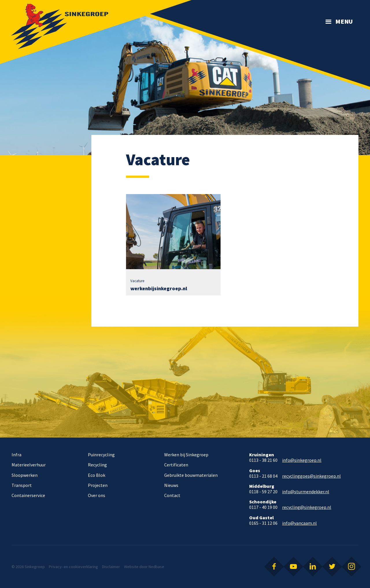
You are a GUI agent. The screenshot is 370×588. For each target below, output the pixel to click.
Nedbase (156, 567)
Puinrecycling (101, 455)
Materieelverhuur (29, 465)
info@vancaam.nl (299, 523)
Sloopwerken (25, 475)
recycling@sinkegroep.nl (307, 507)
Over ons (97, 495)
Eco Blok (97, 475)
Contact (172, 495)
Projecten (98, 485)
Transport (22, 485)
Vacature (137, 281)
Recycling (97, 465)
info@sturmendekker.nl (306, 492)
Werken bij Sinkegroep (186, 455)
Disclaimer (111, 567)
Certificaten (176, 465)
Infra (16, 455)
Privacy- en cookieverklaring (73, 567)
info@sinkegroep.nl (302, 460)
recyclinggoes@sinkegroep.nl (311, 476)
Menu (344, 21)
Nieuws (171, 485)
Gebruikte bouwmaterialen (191, 475)
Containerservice (28, 495)
